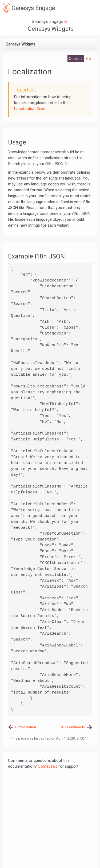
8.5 (88, 59)
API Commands (73, 727)
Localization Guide (30, 109)
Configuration (26, 727)
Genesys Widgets (51, 29)
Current (76, 59)
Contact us (48, 766)
